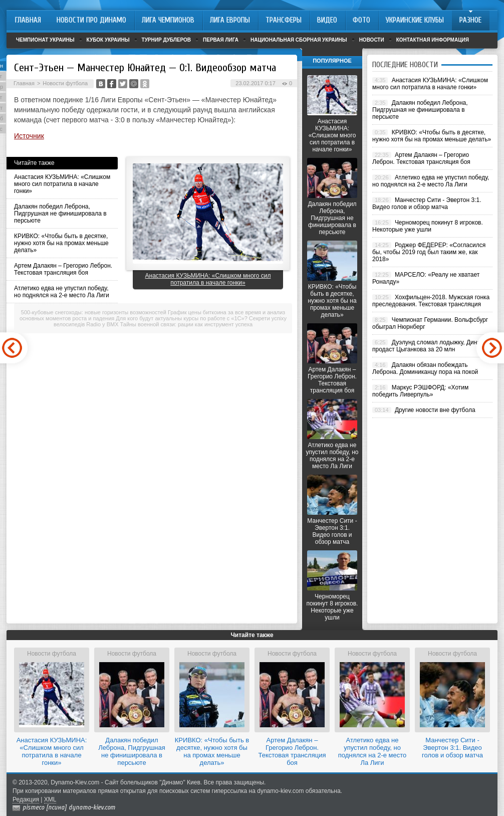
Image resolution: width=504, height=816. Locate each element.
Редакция (26, 799)
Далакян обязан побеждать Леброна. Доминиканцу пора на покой (425, 368)
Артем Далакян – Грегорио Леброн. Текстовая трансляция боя (63, 269)
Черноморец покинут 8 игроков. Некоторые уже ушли (332, 607)
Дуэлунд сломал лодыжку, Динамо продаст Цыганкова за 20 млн (430, 346)
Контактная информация (433, 40)
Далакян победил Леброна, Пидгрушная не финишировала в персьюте (60, 214)
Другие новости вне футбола (435, 410)
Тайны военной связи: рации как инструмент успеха (187, 324)
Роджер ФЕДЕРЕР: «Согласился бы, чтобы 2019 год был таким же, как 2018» (429, 252)
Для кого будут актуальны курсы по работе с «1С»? (181, 318)
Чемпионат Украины (45, 40)
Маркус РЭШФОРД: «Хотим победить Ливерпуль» (420, 391)
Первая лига (221, 40)
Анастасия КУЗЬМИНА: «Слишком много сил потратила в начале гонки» (62, 184)
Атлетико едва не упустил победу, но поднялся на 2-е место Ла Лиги (62, 292)
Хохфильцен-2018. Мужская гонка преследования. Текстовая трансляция (431, 301)
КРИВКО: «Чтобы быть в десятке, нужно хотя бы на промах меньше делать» (61, 243)
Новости (372, 40)
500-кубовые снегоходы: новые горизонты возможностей (94, 312)
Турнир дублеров (167, 40)
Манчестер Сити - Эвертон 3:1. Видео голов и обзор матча (332, 531)
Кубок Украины (108, 40)
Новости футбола (65, 83)
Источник (29, 136)
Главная (24, 83)
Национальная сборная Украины (299, 40)
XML (50, 799)
